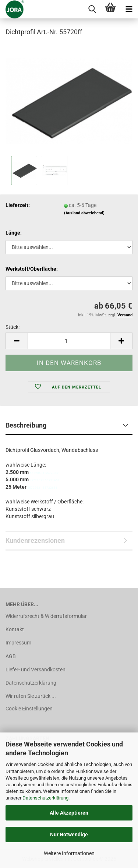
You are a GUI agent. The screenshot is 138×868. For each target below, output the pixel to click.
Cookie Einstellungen (29, 709)
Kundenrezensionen (35, 540)
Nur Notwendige (69, 834)
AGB (11, 656)
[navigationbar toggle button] (129, 9)
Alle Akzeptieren (69, 813)
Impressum (18, 643)
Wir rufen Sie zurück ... (31, 696)
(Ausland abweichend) (84, 213)
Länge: (14, 233)
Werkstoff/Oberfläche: (32, 269)
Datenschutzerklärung (45, 798)
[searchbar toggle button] (92, 9)
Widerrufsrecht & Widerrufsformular (46, 616)
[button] (17, 341)
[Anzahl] (69, 341)
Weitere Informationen (69, 853)
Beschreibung (26, 425)
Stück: (13, 327)
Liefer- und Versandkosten (36, 670)
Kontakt (15, 629)
